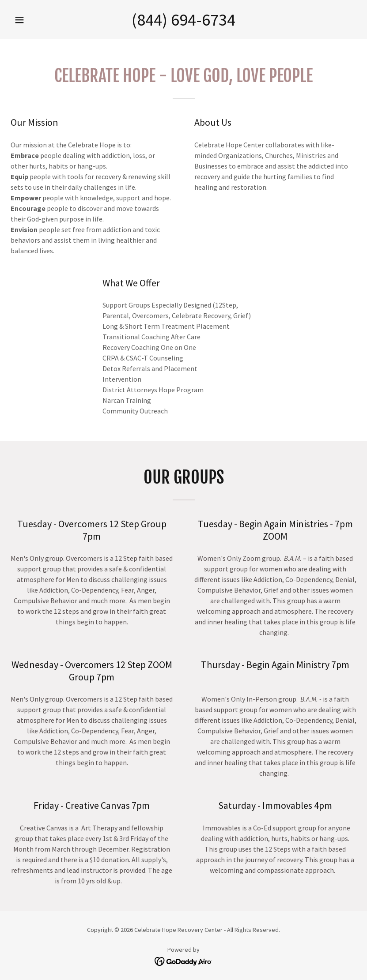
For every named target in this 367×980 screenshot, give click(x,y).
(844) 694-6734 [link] (183, 20)
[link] (183, 961)
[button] (19, 20)
